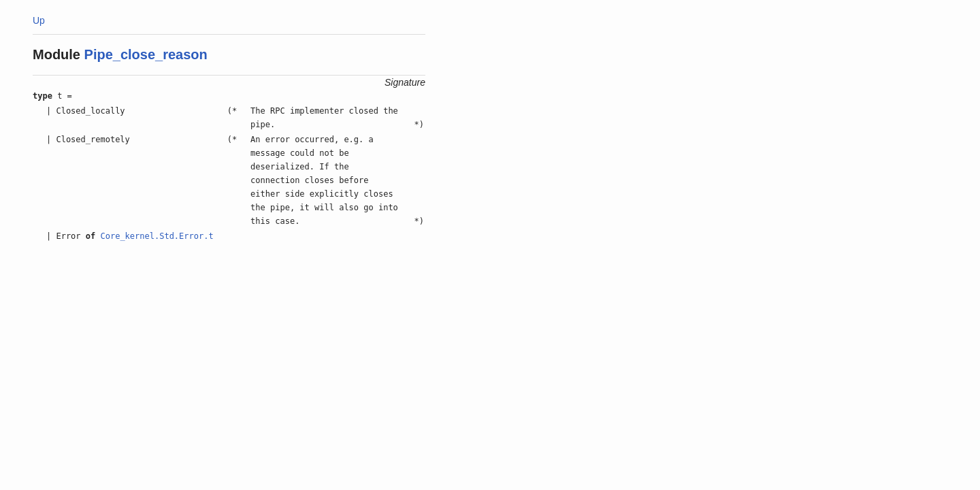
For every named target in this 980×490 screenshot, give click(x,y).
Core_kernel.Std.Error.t (157, 236)
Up (39, 20)
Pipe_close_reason (146, 54)
